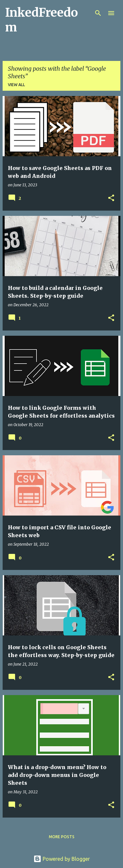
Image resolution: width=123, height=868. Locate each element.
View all (16, 85)
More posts (62, 837)
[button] (111, 198)
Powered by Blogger (62, 859)
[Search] (98, 13)
